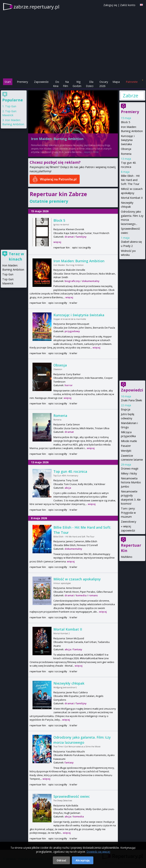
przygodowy (72, 331)
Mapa (116, 82)
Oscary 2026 (104, 84)
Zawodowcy (129, 522)
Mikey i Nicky (129, 473)
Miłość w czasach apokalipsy (77, 579)
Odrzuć (61, 860)
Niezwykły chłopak (69, 683)
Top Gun (11, 106)
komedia (81, 595)
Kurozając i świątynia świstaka (79, 315)
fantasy (78, 649)
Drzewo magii (130, 468)
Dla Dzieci (90, 84)
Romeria (60, 416)
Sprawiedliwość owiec (72, 796)
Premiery (22, 82)
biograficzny (72, 281)
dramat (69, 237)
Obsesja (60, 365)
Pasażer (126, 446)
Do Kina (56, 84)
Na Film (66, 84)
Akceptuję (83, 860)
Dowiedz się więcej (98, 852)
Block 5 (59, 220)
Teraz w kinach (16, 256)
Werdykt (126, 451)
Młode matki (129, 441)
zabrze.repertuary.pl (36, 7)
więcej (57, 242)
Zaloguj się (110, 5)
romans (93, 595)
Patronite (132, 82)
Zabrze (131, 95)
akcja (68, 488)
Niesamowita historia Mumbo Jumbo (131, 482)
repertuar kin (61, 247)
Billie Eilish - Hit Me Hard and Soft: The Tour (130, 180)
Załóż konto (128, 5)
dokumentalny (91, 281)
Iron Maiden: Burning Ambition (57, 139)
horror (69, 385)
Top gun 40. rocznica (70, 471)
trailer (73, 303)
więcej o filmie (91, 152)
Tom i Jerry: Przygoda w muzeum (128, 513)
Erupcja (126, 409)
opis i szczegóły (81, 247)
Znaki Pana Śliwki (131, 400)
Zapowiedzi (41, 82)
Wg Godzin (77, 84)
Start (8, 82)
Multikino (127, 557)
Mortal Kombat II (68, 629)
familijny (81, 237)
